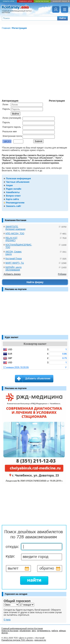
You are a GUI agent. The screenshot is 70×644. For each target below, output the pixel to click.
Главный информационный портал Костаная (22, 628)
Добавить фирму (12, 274)
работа (55, 631)
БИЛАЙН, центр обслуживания (14, 269)
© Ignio (7, 620)
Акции (9, 185)
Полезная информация (18, 179)
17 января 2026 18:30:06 (16, 367)
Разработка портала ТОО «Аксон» (17, 640)
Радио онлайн (14, 189)
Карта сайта (12, 199)
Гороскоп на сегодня (16, 594)
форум (5, 633)
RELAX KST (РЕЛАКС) (11, 239)
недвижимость (44, 631)
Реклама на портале (16, 289)
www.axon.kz (40, 640)
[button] (63, 18)
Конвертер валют (35, 344)
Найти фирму (35, 282)
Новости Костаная (10, 631)
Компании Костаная (16, 220)
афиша (62, 631)
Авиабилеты (13, 192)
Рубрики (62, 274)
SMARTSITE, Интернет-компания (15, 228)
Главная (6, 28)
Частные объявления (18, 182)
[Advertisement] (20, 315)
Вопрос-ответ (13, 196)
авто (34, 631)
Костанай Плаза (14, 259)
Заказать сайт (14, 206)
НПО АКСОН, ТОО (15, 234)
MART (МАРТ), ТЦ (15, 263)
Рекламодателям (15, 203)
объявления (25, 631)
